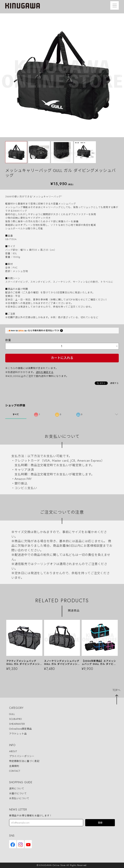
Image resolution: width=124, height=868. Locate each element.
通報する (115, 383)
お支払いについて (19, 798)
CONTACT (15, 771)
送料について (17, 788)
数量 (8, 340)
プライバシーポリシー (22, 756)
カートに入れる (62, 358)
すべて (16, 414)
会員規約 (14, 766)
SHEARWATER (17, 724)
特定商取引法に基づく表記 (24, 761)
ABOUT (13, 751)
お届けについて (18, 793)
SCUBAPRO (15, 719)
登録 (100, 823)
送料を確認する (45, 372)
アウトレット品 (18, 734)
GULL (12, 714)
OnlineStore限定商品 (21, 729)
